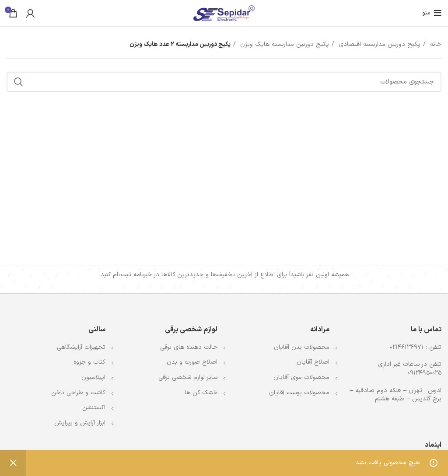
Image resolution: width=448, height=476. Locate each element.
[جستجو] (224, 82)
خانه (435, 44)
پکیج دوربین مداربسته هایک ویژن (283, 44)
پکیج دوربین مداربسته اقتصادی (378, 44)
